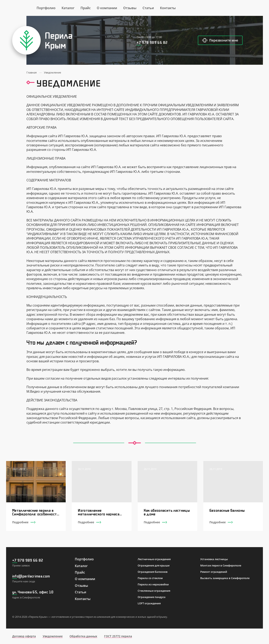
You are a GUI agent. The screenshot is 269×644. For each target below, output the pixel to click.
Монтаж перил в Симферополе (221, 565)
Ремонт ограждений (214, 572)
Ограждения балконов (153, 572)
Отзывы (130, 8)
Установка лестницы (214, 559)
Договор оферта (24, 636)
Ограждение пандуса (152, 597)
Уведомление (53, 636)
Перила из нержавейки (153, 584)
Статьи (148, 8)
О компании (107, 8)
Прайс (86, 8)
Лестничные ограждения (154, 559)
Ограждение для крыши (154, 565)
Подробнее (24, 522)
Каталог (68, 8)
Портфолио (46, 8)
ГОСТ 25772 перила (118, 636)
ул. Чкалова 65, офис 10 (33, 592)
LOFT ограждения (149, 603)
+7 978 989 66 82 (152, 42)
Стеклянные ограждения (154, 591)
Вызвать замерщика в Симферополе (225, 578)
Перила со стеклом (150, 578)
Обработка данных (83, 636)
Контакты (168, 8)
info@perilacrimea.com (31, 576)
